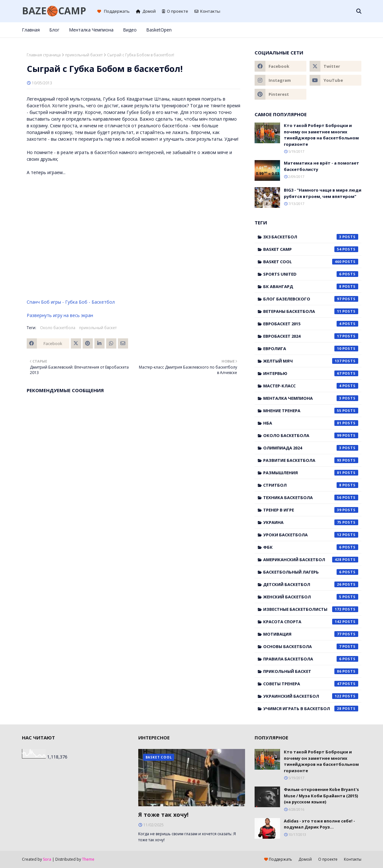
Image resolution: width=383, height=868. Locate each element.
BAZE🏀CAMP (54, 11)
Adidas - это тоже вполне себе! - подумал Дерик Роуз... (319, 824)
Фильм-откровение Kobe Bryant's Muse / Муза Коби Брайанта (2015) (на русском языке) (321, 796)
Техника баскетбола (311, 498)
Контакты (207, 11)
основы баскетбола (311, 646)
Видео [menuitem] (130, 30)
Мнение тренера (311, 411)
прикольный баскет (84, 55)
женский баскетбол (311, 597)
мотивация (311, 634)
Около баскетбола (58, 328)
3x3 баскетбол (311, 237)
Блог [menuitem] (54, 30)
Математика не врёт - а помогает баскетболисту (321, 166)
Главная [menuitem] (31, 30)
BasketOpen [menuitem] (159, 30)
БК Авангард (311, 286)
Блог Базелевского (311, 299)
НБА (311, 423)
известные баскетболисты (311, 609)
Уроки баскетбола (311, 535)
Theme (88, 859)
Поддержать (113, 11)
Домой (146, 11)
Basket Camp (311, 249)
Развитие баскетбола (311, 460)
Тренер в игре (311, 510)
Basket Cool (311, 262)
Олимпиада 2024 (311, 448)
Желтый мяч (311, 361)
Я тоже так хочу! (163, 815)
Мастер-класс (311, 386)
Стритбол (311, 485)
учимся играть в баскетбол (311, 709)
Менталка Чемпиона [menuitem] (91, 30)
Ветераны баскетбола (311, 311)
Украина (311, 522)
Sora (47, 859)
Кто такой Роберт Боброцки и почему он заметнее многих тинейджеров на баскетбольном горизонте (321, 135)
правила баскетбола (311, 659)
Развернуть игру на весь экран (60, 315)
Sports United (311, 274)
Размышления (311, 473)
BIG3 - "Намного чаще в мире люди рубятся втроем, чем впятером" (323, 193)
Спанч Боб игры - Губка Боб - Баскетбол (71, 302)
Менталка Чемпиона (311, 398)
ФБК (311, 547)
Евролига (311, 349)
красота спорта (311, 622)
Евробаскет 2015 (311, 324)
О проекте (175, 11)
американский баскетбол (311, 560)
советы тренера (311, 684)
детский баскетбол (311, 584)
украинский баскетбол (311, 696)
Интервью (311, 373)
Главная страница (44, 55)
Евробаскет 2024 (311, 336)
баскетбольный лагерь (311, 572)
